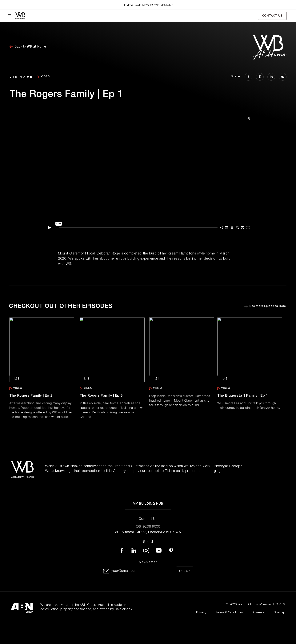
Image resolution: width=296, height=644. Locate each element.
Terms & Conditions (230, 613)
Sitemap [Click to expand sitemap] (280, 613)
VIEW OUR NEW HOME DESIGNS (148, 4)
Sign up (185, 571)
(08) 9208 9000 (148, 527)
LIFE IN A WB (21, 77)
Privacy (201, 613)
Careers (259, 613)
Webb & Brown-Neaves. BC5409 (261, 605)
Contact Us (272, 16)
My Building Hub (148, 504)
